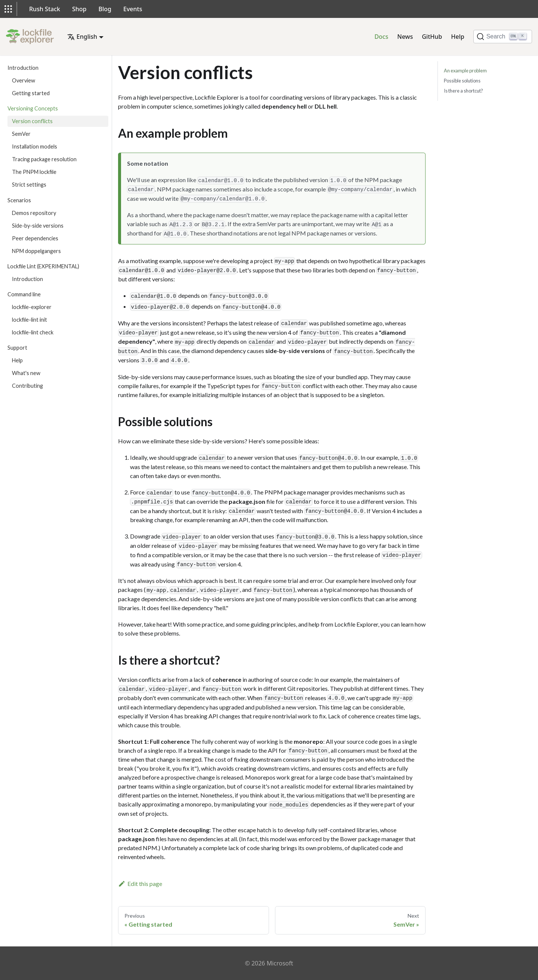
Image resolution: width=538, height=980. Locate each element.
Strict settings (29, 185)
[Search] (503, 37)
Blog (105, 9)
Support (17, 348)
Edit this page (140, 884)
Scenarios (19, 200)
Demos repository (34, 213)
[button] (8, 9)
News (405, 37)
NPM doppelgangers (36, 251)
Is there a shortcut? (463, 91)
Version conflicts (32, 121)
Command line (24, 294)
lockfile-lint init (30, 320)
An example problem (465, 71)
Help (457, 37)
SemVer (21, 134)
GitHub (432, 37)
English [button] (82, 37)
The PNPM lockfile (34, 172)
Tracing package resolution (44, 159)
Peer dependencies (35, 238)
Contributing (27, 386)
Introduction (23, 68)
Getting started (31, 93)
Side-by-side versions (38, 226)
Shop (79, 9)
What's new (26, 373)
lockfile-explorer (32, 307)
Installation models (35, 146)
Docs (381, 37)
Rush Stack (45, 9)
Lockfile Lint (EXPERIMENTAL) (43, 266)
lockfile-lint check (33, 332)
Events (133, 9)
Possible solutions (462, 81)
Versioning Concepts (33, 108)
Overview (24, 80)
